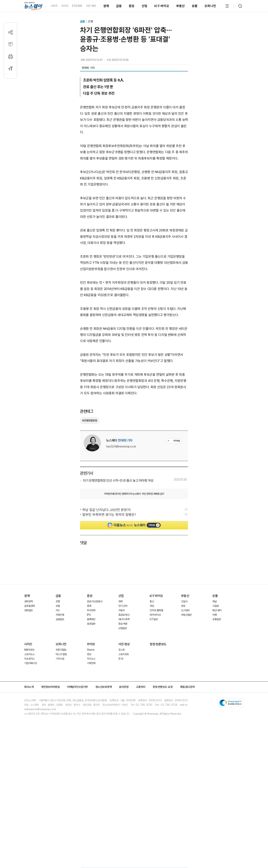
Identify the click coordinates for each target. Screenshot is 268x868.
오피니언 (210, 6)
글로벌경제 (29, 606)
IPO (89, 615)
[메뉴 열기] (227, 6)
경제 (106, 6)
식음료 (216, 606)
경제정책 (28, 601)
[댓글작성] (11, 44)
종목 (89, 606)
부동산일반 (186, 615)
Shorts (91, 650)
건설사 (184, 601)
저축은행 (60, 615)
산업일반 (123, 628)
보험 (58, 606)
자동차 (122, 610)
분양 (183, 606)
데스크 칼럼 (61, 654)
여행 (214, 615)
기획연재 (91, 663)
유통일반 (217, 619)
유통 (195, 6)
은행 (90, 21)
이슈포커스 (29, 659)
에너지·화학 (124, 619)
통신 (152, 601)
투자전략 (91, 610)
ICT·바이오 (162, 6)
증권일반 (91, 624)
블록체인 (91, 619)
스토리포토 (124, 654)
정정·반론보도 (158, 644)
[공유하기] (11, 32)
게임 (152, 606)
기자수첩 (60, 659)
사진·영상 (91, 6)
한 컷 (121, 659)
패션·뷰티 (217, 610)
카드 (58, 610)
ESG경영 (77, 6)
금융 (119, 6)
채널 (214, 601)
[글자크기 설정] (11, 69)
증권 (132, 6)
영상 (89, 654)
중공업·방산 (124, 615)
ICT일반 (154, 619)
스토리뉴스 (29, 654)
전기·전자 (123, 606)
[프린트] (11, 56)
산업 (145, 6)
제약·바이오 (155, 615)
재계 (121, 601)
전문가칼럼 (61, 650)
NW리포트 (29, 650)
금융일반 (60, 619)
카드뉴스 (91, 659)
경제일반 (28, 610)
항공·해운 (123, 624)
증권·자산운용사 (95, 601)
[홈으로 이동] (33, 6)
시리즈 (54, 6)
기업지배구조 (31, 663)
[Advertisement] (134, 564)
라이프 (65, 6)
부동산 (181, 6)
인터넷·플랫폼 (156, 610)
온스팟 (122, 650)
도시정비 (185, 610)
